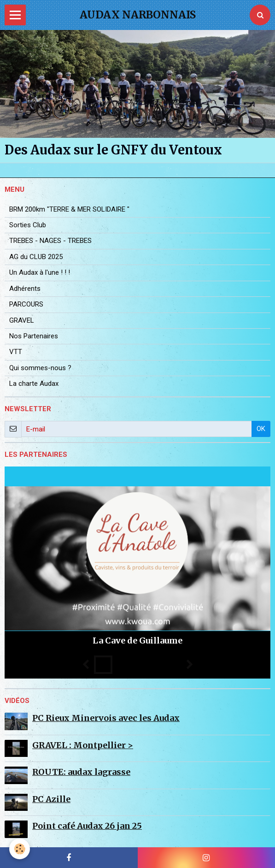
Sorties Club (28, 225)
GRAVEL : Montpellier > (83, 745)
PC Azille (51, 799)
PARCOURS (26, 304)
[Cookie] (20, 849)
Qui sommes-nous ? (40, 368)
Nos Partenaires (34, 336)
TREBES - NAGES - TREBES (50, 241)
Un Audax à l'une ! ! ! (40, 272)
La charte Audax (34, 384)
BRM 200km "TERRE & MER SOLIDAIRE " (69, 209)
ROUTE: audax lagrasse (81, 772)
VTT (16, 352)
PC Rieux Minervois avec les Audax (106, 718)
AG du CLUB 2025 (36, 257)
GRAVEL (22, 320)
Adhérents (25, 289)
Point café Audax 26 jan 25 (87, 826)
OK (261, 429)
